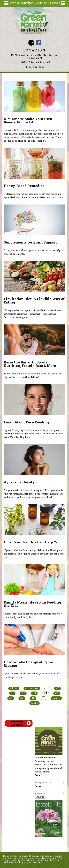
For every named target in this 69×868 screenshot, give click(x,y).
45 (57, 693)
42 (23, 693)
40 (58, 688)
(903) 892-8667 (35, 67)
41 (12, 693)
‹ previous (32, 688)
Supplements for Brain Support (30, 242)
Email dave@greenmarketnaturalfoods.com (31, 43)
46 (11, 698)
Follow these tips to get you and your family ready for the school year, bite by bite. (33, 616)
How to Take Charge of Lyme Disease (28, 664)
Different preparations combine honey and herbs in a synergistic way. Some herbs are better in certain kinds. (34, 196)
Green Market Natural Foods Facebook (38, 43)
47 (22, 698)
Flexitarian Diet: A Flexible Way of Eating (34, 300)
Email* (38, 775)
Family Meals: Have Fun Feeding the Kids (32, 604)
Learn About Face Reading (26, 422)
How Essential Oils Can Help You (32, 542)
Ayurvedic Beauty (19, 482)
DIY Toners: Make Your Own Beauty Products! (28, 121)
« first (14, 688)
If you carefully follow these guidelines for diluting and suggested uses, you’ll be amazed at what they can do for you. (34, 554)
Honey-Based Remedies (24, 186)
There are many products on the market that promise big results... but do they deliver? (32, 376)
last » (34, 703)
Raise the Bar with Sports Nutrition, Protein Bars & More (30, 364)
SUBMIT (40, 797)
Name (38, 786)
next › (56, 698)
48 (33, 698)
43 (34, 693)
